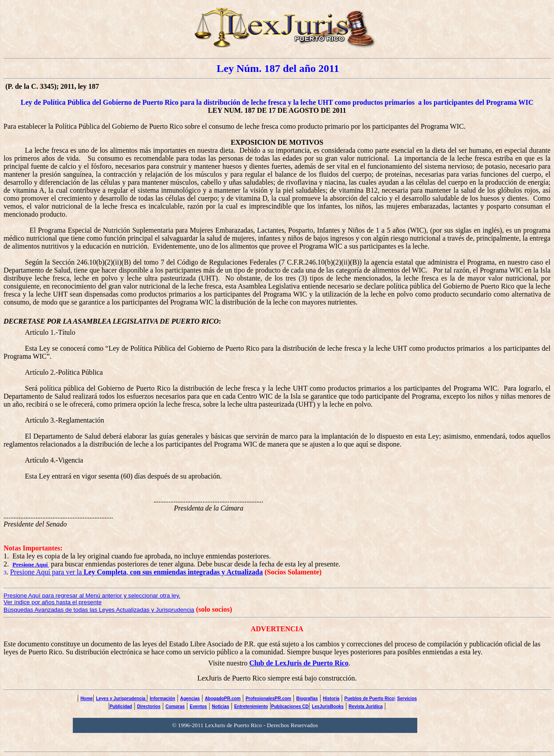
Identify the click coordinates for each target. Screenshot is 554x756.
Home (87, 699)
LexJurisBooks (328, 707)
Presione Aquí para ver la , (137, 572)
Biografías (307, 699)
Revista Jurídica (366, 707)
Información (162, 699)
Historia (331, 699)
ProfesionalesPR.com (268, 699)
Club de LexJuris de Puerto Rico (299, 663)
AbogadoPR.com (223, 699)
